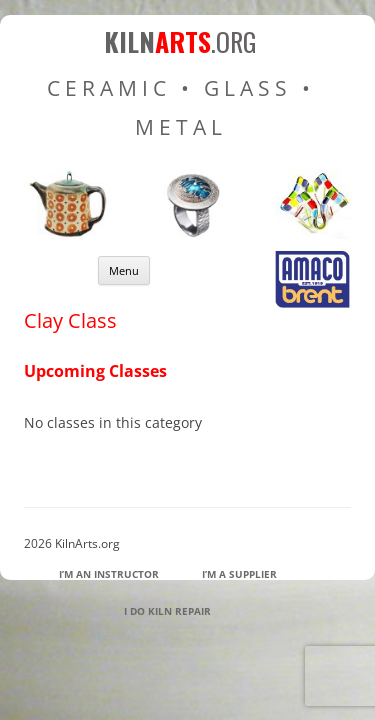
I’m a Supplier (239, 574)
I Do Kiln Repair (167, 611)
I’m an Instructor (109, 574)
